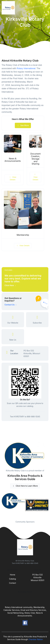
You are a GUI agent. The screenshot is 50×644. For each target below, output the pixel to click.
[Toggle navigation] (46, 8)
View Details (13, 178)
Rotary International (26, 68)
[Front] (9, 8)
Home (12, 575)
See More (23, 125)
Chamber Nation (36, 639)
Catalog (12, 579)
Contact (13, 583)
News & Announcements (13, 160)
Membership (23, 235)
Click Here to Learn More (25, 486)
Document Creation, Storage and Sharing (36, 159)
